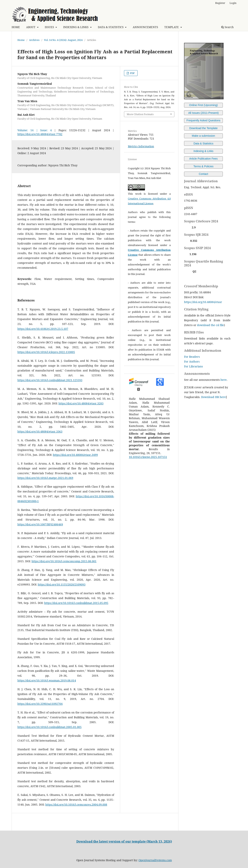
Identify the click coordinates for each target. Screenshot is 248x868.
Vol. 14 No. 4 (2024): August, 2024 (63, 40)
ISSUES (50, 27)
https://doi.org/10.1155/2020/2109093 (62, 584)
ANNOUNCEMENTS (145, 27)
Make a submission (203, 136)
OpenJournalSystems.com (155, 860)
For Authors (192, 361)
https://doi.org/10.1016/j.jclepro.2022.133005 (46, 352)
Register (220, 3)
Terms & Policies (203, 166)
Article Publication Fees (203, 159)
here (224, 380)
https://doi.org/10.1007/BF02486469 (40, 524)
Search (227, 27)
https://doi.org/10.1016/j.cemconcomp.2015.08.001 (64, 561)
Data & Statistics (204, 143)
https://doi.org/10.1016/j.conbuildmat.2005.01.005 (50, 727)
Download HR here (214, 397)
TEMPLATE (172, 27)
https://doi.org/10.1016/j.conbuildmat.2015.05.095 (76, 603)
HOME (16, 27)
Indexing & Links (204, 151)
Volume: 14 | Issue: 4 (35, 130)
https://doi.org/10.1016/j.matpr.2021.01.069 (45, 478)
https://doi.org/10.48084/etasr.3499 (75, 455)
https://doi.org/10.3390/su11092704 (40, 704)
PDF (132, 73)
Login (233, 3)
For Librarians (193, 366)
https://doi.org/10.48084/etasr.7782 (40, 134)
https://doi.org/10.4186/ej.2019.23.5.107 (43, 329)
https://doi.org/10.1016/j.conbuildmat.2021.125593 (50, 380)
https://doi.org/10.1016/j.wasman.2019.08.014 (47, 680)
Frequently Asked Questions (203, 120)
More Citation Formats (140, 114)
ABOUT (31, 27)
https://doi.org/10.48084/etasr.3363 (40, 431)
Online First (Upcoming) (203, 105)
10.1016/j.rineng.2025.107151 (148, 457)
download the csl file (211, 325)
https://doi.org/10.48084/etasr (203, 302)
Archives (34, 40)
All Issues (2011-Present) (203, 113)
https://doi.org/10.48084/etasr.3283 (81, 403)
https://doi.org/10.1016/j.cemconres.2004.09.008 (76, 805)
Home (21, 40)
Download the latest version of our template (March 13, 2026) (124, 841)
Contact (203, 174)
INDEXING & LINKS (76, 27)
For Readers (192, 357)
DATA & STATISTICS (111, 27)
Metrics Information (141, 146)
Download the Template (203, 128)
